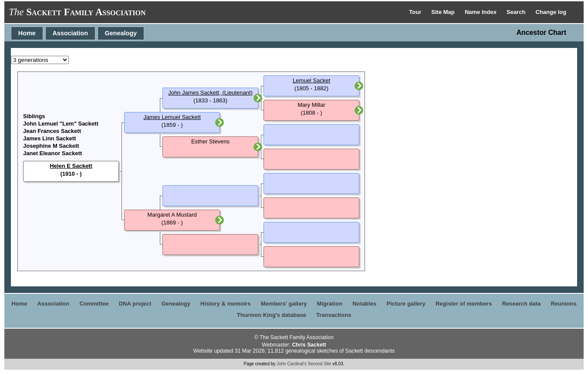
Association (70, 33)
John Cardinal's (292, 364)
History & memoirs (226, 304)
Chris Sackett (309, 345)
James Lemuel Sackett (172, 117)
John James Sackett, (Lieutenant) (210, 93)
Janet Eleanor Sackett (52, 153)
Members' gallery (284, 304)
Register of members (464, 304)
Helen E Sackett (71, 166)
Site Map (444, 12)
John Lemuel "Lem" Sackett (61, 124)
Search (517, 12)
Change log (551, 12)
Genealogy (121, 33)
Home (27, 33)
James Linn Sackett (49, 138)
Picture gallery (406, 304)
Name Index (482, 12)
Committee (94, 304)
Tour (416, 12)
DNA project (135, 304)
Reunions (563, 304)
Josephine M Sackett (51, 146)
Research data (521, 304)
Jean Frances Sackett (52, 131)
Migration (330, 304)
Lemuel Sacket (311, 80)
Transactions (334, 315)
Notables (364, 304)
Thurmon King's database (272, 315)
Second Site (320, 364)
